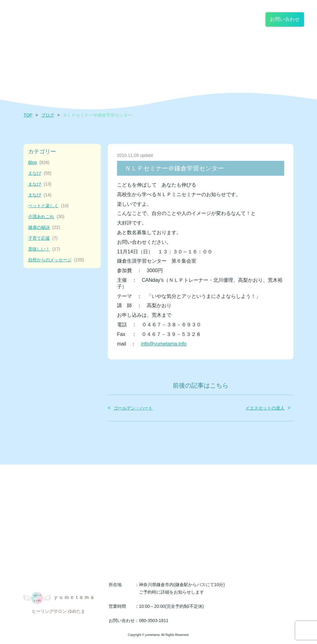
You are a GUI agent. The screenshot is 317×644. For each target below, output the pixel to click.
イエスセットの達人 (265, 408)
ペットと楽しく (48, 206)
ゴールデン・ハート (133, 408)
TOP (28, 115)
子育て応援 (43, 238)
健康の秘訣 (44, 228)
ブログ (48, 115)
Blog (39, 163)
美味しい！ (44, 249)
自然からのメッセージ (56, 260)
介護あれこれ (46, 217)
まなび (40, 173)
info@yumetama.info (164, 344)
